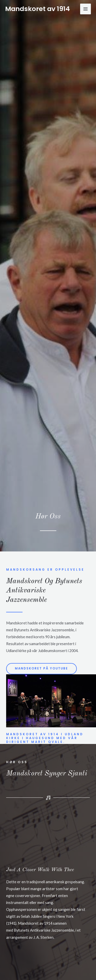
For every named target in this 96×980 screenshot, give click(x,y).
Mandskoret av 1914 (38, 9)
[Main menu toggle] (86, 9)
